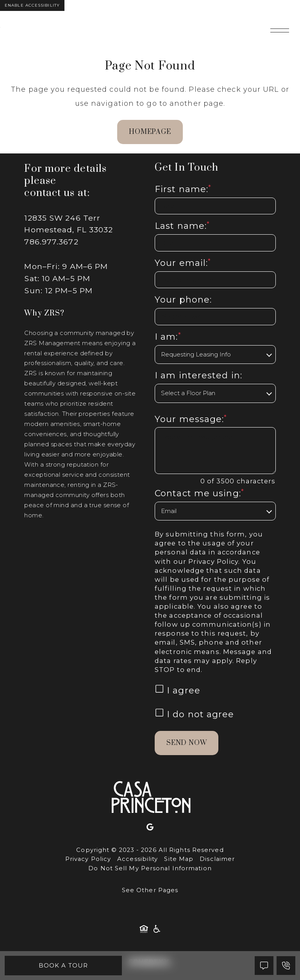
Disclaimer (217, 859)
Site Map (179, 859)
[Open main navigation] (280, 30)
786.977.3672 (51, 242)
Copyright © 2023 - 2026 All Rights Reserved (150, 850)
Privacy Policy (213, 561)
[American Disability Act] (156, 931)
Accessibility (137, 859)
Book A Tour (63, 965)
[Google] (150, 829)
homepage (150, 132)
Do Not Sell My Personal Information (150, 868)
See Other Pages (150, 890)
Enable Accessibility (32, 5)
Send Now (187, 743)
